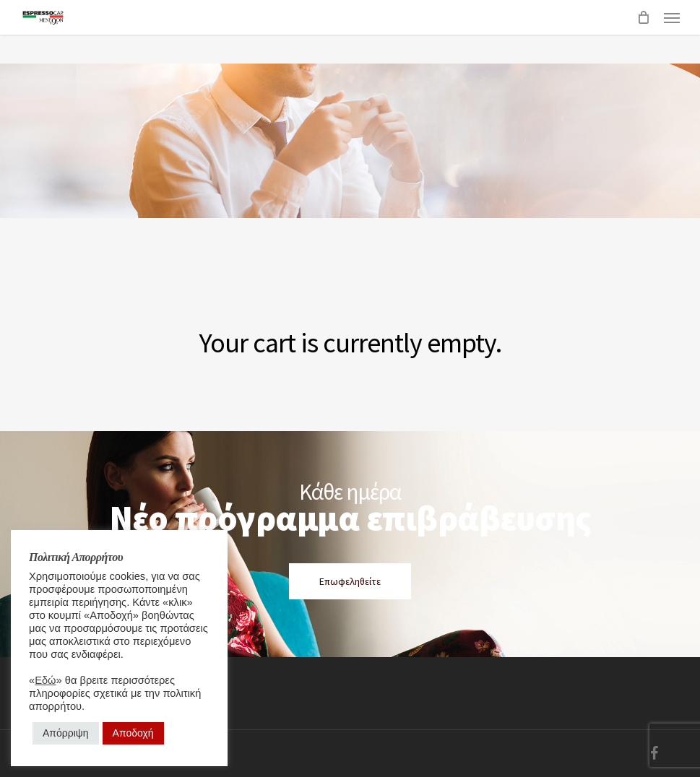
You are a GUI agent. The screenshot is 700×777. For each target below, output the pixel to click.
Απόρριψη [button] (66, 733)
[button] (672, 17)
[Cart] (643, 17)
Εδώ (45, 680)
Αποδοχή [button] (133, 733)
